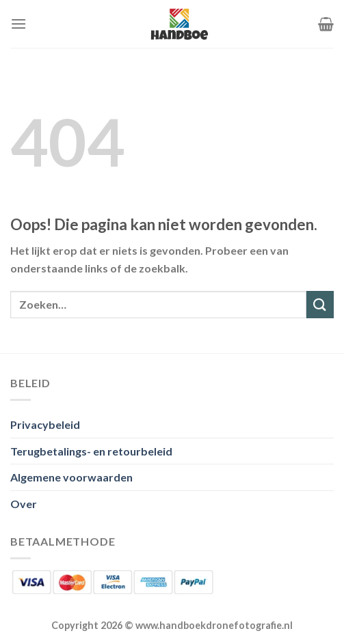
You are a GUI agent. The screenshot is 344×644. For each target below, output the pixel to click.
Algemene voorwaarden (71, 477)
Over (24, 504)
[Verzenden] (320, 304)
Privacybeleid (45, 424)
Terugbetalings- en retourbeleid (91, 451)
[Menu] (18, 24)
